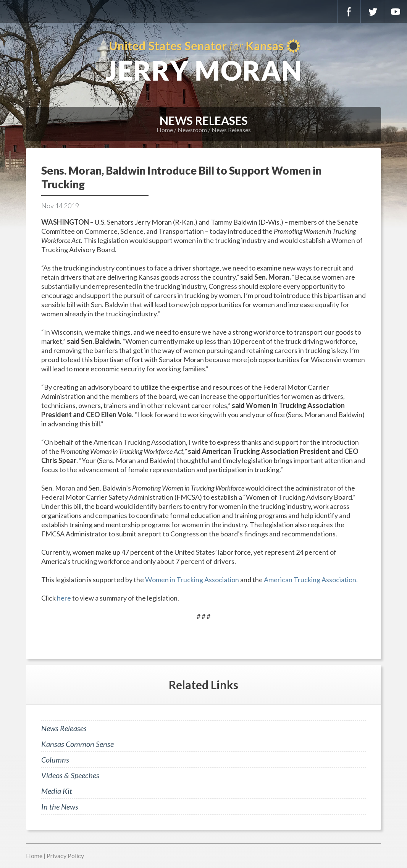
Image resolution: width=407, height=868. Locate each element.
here (64, 598)
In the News (60, 806)
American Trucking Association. (311, 580)
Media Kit (57, 791)
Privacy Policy (65, 856)
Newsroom (192, 130)
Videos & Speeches (70, 775)
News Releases (231, 130)
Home (165, 130)
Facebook (349, 11)
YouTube (396, 11)
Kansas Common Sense (78, 744)
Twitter (372, 11)
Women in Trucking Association (192, 580)
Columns (55, 759)
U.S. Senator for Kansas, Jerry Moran (203, 61)
